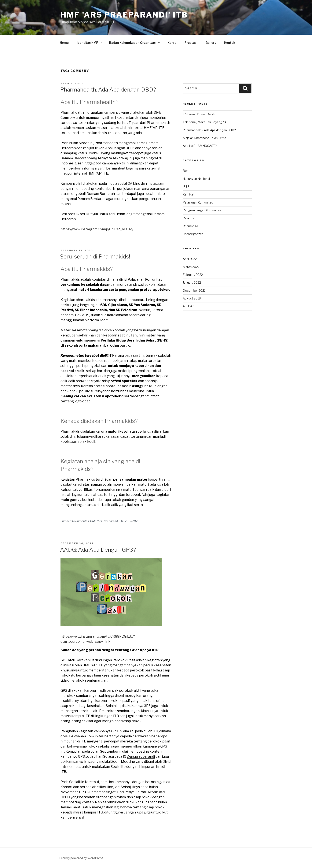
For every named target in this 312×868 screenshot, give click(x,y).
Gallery (211, 43)
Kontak (230, 43)
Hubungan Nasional (196, 179)
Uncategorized (193, 234)
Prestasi (191, 43)
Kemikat (189, 194)
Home (64, 43)
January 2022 (192, 282)
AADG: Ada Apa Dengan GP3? (98, 550)
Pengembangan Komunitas (202, 210)
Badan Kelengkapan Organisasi (135, 43)
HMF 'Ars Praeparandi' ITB (124, 15)
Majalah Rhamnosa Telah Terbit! (205, 138)
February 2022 (193, 275)
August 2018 (192, 298)
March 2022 (191, 267)
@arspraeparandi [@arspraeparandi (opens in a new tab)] (141, 757)
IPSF (186, 187)
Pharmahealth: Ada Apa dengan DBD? (108, 90)
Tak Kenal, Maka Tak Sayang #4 (205, 122)
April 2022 (190, 259)
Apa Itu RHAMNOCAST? (200, 146)
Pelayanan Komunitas (198, 202)
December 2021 (194, 290)
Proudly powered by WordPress (81, 858)
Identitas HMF (89, 43)
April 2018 (190, 306)
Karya (172, 43)
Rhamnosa (190, 226)
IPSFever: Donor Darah (199, 114)
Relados (188, 218)
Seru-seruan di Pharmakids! (95, 256)
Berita (187, 171)
